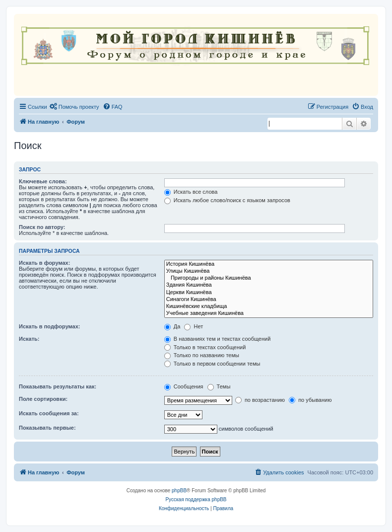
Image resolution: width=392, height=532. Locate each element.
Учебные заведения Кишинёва (269, 313)
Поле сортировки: (43, 399)
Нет (194, 326)
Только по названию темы (202, 355)
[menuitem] (74, 107)
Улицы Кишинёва (269, 271)
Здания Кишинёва (269, 285)
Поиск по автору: (42, 227)
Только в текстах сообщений (205, 347)
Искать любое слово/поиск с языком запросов (227, 200)
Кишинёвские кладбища (269, 306)
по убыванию (310, 400)
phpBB (179, 491)
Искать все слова (191, 192)
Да (172, 326)
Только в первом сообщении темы (212, 364)
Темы (219, 386)
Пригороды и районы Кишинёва (269, 278)
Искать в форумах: (44, 263)
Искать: (29, 339)
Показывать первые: (47, 428)
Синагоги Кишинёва (269, 300)
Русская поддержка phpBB (196, 499)
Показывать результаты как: (58, 386)
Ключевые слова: (43, 181)
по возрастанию (260, 400)
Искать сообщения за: (49, 413)
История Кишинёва (269, 264)
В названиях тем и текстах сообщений (218, 339)
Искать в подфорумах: (50, 326)
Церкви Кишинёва (269, 293)
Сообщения (184, 386)
